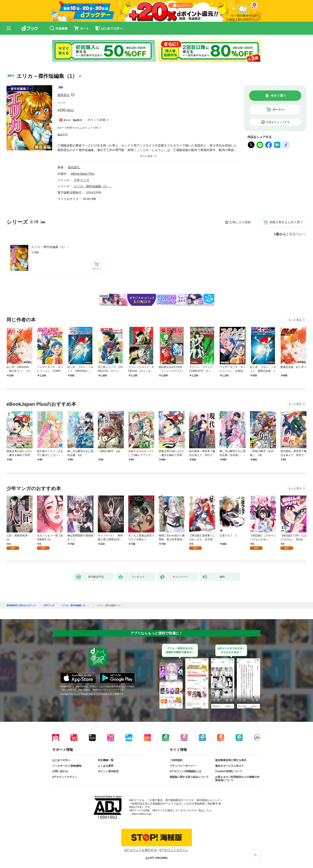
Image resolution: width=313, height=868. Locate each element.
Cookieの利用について (229, 771)
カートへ (278, 110)
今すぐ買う (278, 96)
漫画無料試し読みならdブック (21, 605)
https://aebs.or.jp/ (142, 814)
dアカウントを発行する (141, 850)
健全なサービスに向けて (230, 766)
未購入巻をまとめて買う (286, 222)
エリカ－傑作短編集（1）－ (50, 247)
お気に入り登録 (240, 222)
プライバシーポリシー (183, 766)
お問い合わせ (60, 771)
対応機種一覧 (106, 760)
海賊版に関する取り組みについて (189, 777)
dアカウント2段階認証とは (185, 771)
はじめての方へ (61, 760)
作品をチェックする (278, 122)
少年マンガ (82, 180)
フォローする (73, 95)
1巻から (280, 234)
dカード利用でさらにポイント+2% (78, 128)
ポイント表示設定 (108, 771)
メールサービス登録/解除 (67, 766)
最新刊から (298, 234)
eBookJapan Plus (83, 174)
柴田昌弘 (63, 95)
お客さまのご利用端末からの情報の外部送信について (237, 779)
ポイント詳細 (97, 120)
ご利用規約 (176, 760)
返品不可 (63, 135)
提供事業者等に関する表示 (231, 760)
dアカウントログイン (65, 777)
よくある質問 (106, 766)
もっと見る (295, 320)
